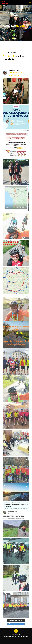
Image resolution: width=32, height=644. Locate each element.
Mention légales (16, 635)
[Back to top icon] (16, 631)
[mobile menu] (30, 3)
